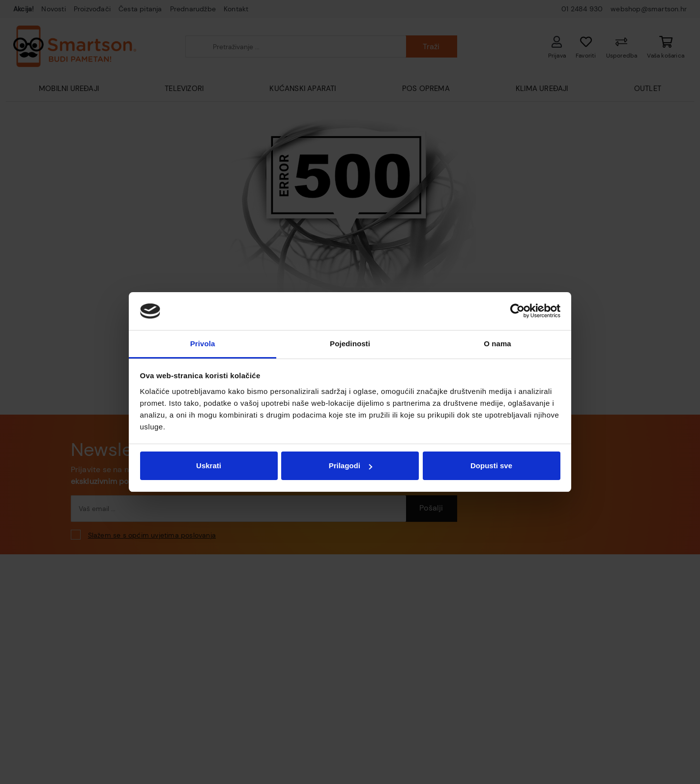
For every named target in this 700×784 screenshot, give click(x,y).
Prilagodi (350, 466)
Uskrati (209, 466)
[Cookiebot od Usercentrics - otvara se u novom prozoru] (517, 311)
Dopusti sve (491, 466)
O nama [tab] (497, 344)
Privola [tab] (203, 344)
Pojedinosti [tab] (350, 344)
